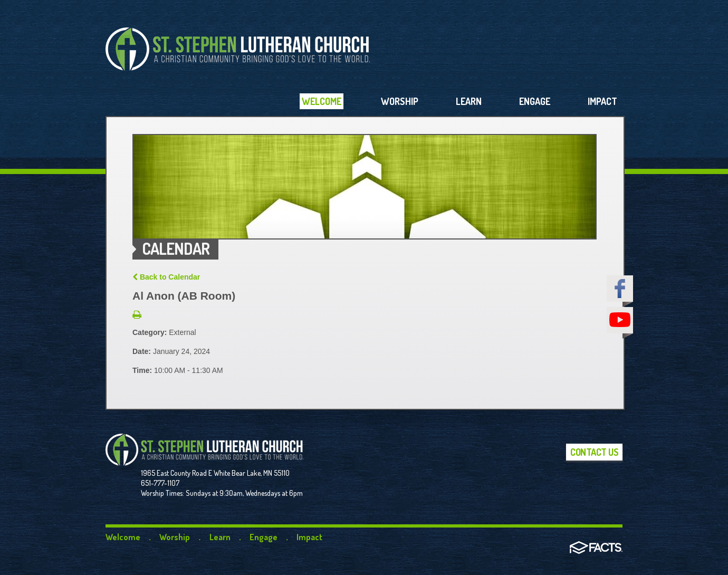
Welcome (123, 537)
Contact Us (594, 452)
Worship (175, 537)
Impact (309, 537)
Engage (264, 537)
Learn (220, 537)
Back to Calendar (166, 277)
